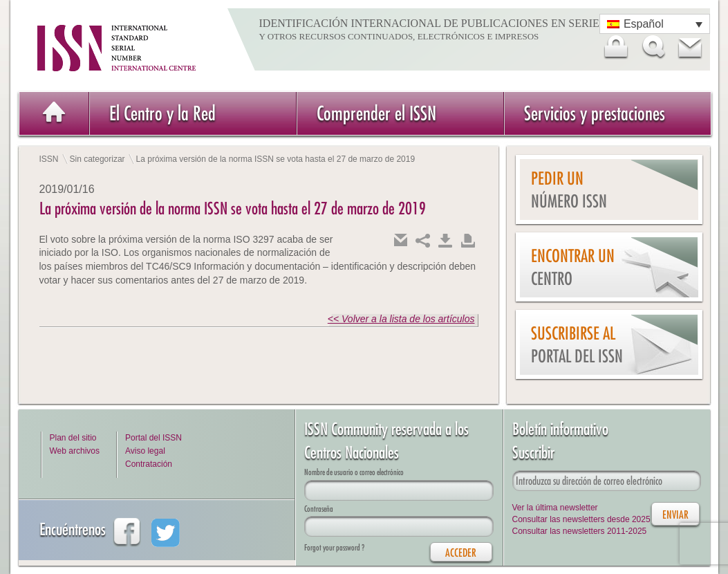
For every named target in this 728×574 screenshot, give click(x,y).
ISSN (49, 159)
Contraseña (319, 509)
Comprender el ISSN (376, 113)
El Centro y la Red (162, 113)
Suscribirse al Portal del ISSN (577, 345)
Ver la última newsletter (555, 508)
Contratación (149, 464)
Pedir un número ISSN (569, 190)
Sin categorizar (97, 159)
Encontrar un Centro (573, 267)
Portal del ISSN (153, 438)
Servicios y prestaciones (595, 113)
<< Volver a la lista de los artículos (401, 319)
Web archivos (75, 451)
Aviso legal (145, 451)
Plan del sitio (73, 438)
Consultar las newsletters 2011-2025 (580, 531)
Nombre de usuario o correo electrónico (354, 472)
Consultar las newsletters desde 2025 (581, 519)
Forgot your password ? (334, 547)
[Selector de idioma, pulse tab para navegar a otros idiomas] (655, 24)
